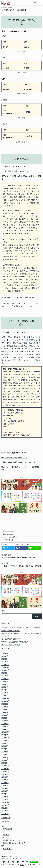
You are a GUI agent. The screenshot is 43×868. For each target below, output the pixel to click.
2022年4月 (5, 788)
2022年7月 (5, 780)
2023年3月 (5, 757)
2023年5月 (5, 752)
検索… (3, 611)
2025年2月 (5, 693)
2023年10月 (5, 738)
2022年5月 (5, 785)
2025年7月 (5, 679)
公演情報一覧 (6, 818)
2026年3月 (5, 656)
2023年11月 (5, 735)
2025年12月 (5, 665)
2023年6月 (5, 749)
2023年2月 (5, 760)
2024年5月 (5, 718)
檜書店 (22, 865)
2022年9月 (5, 774)
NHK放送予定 (13, 537)
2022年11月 (5, 769)
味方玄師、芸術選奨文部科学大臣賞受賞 (15, 642)
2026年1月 (5, 662)
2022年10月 (5, 771)
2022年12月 (5, 766)
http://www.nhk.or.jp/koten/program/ (14, 458)
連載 (3, 837)
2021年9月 (5, 808)
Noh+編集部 (10, 534)
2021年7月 (5, 814)
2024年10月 (5, 704)
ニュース (6, 832)
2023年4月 (5, 754)
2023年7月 (5, 746)
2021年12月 (5, 799)
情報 (2, 7)
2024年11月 (5, 701)
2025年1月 (5, 695)
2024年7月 (5, 712)
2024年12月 (5, 698)
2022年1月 (5, 797)
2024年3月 (5, 724)
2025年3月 (5, 690)
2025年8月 (5, 676)
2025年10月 (5, 670)
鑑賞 (3, 846)
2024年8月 (5, 709)
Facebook (22, 548)
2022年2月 (5, 794)
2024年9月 (5, 707)
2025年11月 (5, 667)
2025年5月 (5, 684)
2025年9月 (5, 673)
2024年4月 (5, 721)
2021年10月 (5, 805)
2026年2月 (5, 659)
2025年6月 (5, 681)
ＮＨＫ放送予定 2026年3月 (11, 645)
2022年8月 (5, 777)
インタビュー (7, 849)
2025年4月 (5, 687)
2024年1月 (5, 729)
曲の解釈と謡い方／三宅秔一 (12, 840)
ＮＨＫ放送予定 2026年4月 (11, 639)
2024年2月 (5, 726)
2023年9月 (5, 740)
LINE (35, 548)
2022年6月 (5, 783)
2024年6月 (5, 715)
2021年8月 (5, 811)
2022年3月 (5, 791)
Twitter (9, 548)
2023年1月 (5, 763)
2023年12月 (5, 732)
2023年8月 (5, 743)
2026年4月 (5, 653)
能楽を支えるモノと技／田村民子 (14, 843)
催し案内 (6, 835)
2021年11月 (5, 802)
